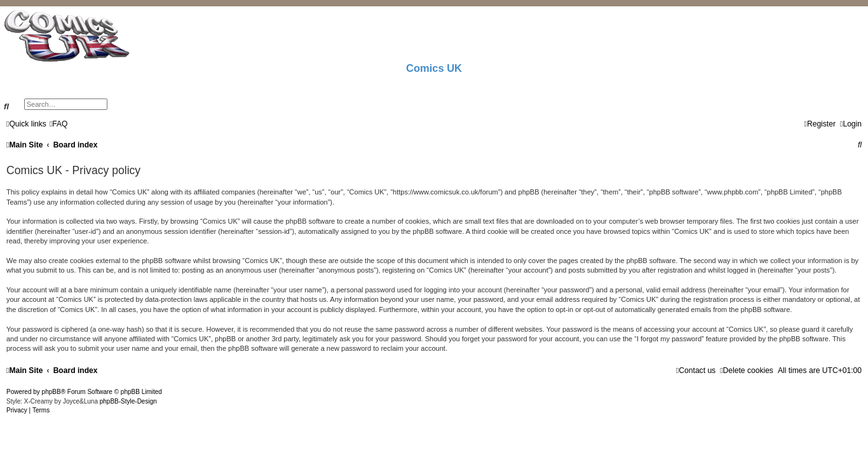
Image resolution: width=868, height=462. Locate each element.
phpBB (51, 392)
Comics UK (434, 68)
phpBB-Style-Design (128, 401)
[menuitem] (59, 124)
